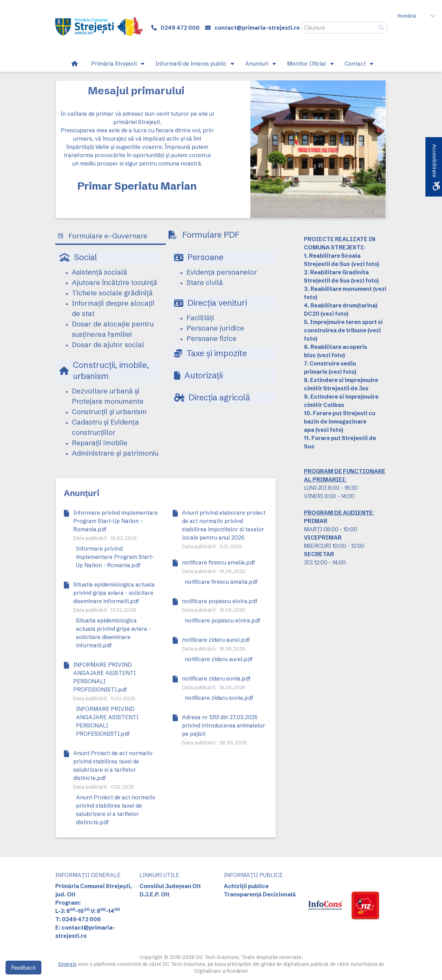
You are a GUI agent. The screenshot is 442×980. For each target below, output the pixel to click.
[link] (99, 28)
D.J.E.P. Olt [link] (155, 894)
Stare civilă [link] (205, 282)
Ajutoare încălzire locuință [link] (114, 282)
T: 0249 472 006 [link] (78, 919)
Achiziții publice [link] (246, 886)
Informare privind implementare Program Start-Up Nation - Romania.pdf (116, 521)
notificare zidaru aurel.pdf (216, 640)
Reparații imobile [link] (100, 443)
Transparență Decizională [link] (260, 894)
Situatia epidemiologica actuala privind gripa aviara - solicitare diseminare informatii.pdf (114, 593)
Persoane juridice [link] (215, 328)
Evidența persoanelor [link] (222, 272)
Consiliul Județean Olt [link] (170, 886)
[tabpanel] (166, 359)
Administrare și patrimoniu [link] (115, 453)
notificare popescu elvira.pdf (220, 601)
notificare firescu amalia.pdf (219, 562)
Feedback (23, 968)
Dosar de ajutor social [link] (108, 345)
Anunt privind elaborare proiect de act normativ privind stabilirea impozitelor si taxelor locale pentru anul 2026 (224, 525)
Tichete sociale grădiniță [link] (112, 293)
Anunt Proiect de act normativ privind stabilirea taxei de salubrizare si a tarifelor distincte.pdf (113, 765)
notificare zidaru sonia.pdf (216, 678)
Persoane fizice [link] (212, 338)
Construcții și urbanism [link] (109, 412)
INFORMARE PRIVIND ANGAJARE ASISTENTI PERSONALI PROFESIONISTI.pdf (104, 677)
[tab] (110, 237)
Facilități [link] (200, 318)
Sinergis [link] (67, 964)
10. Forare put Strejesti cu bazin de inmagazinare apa (340, 421)
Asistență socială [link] (99, 272)
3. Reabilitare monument (338, 289)
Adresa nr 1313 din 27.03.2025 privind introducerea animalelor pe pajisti (224, 725)
